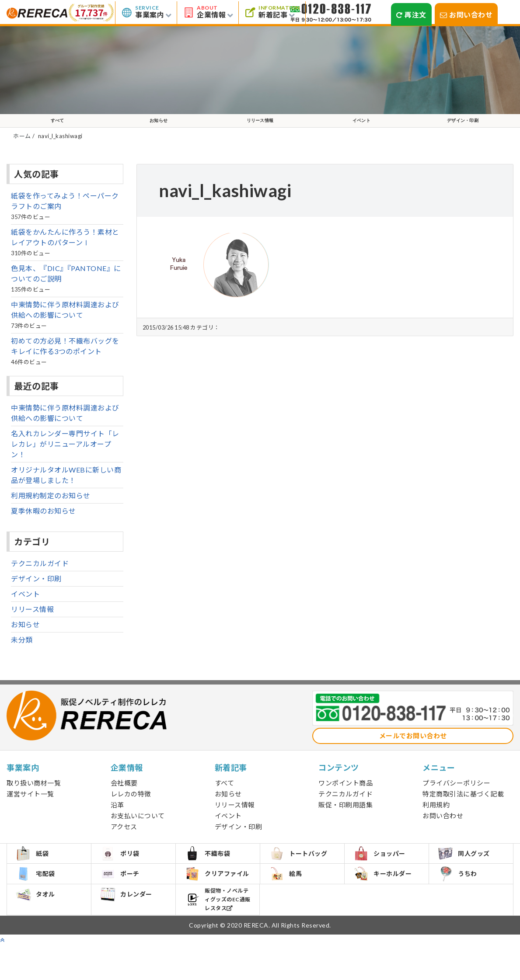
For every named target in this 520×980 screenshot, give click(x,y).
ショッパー (384, 870)
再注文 (411, 15)
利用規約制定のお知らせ (51, 509)
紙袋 (36, 870)
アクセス (124, 840)
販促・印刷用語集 (346, 818)
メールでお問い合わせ (413, 749)
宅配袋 (40, 897)
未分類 (22, 653)
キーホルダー (387, 897)
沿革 (117, 818)
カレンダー (130, 924)
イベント (361, 127)
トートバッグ (302, 870)
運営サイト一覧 (30, 807)
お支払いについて (138, 829)
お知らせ (159, 127)
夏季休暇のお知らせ (44, 524)
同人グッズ (468, 870)
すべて (57, 127)
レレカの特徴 (131, 807)
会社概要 (124, 796)
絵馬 (290, 897)
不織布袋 (211, 870)
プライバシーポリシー (456, 796)
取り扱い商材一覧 (34, 796)
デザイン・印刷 (463, 127)
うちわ (462, 897)
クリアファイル (218, 897)
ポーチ (124, 897)
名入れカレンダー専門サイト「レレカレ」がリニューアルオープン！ (65, 457)
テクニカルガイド (40, 576)
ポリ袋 (124, 870)
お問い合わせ (466, 15)
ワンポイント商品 (346, 796)
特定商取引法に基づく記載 (463, 807)
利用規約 (436, 818)
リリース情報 (260, 127)
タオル (40, 924)
